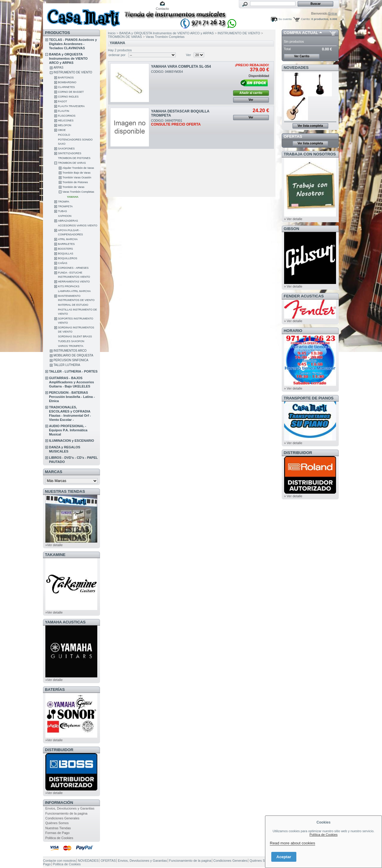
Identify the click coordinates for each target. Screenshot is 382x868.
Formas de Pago (57, 833)
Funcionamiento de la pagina (66, 813)
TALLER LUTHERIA (67, 365)
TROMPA (64, 202)
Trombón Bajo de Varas (76, 173)
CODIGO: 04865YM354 (167, 72)
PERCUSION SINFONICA (71, 360)
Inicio (112, 33)
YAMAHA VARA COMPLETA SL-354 (181, 67)
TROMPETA (65, 206)
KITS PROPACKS (69, 286)
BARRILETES (66, 244)
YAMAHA (73, 197)
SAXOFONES (66, 149)
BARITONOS (66, 78)
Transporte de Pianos (309, 398)
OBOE (62, 130)
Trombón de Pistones (75, 182)
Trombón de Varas (73, 187)
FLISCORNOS (67, 116)
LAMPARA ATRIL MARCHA (74, 291)
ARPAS (58, 68)
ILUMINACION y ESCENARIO (71, 441)
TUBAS (62, 211)
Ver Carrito (302, 56)
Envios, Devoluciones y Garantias (70, 808)
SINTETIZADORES (70, 153)
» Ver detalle (293, 219)
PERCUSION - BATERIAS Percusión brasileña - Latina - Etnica (72, 397)
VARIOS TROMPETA (71, 346)
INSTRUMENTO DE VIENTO (73, 72)
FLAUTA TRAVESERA (71, 106)
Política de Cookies (324, 835)
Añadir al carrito (251, 93)
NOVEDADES (296, 68)
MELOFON (65, 125)
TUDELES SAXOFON (71, 341)
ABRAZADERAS (68, 221)
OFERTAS (293, 136)
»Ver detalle (54, 545)
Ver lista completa (310, 126)
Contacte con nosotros (59, 861)
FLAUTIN (64, 111)
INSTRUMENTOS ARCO (70, 351)
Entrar (333, 13)
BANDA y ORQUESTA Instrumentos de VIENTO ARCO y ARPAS (68, 58)
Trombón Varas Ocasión (77, 177)
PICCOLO (64, 135)
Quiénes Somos (57, 823)
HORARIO (293, 331)
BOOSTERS (65, 249)
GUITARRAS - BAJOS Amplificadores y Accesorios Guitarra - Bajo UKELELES (71, 382)
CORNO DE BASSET (71, 92)
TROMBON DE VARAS (72, 163)
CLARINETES (66, 87)
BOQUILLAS (66, 254)
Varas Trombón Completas (78, 192)
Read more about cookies (292, 843)
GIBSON (292, 229)
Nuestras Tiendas (58, 828)
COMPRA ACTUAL (301, 33)
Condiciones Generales (62, 818)
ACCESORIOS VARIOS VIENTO (78, 226)
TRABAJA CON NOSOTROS (310, 154)
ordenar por (117, 55)
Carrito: (306, 19)
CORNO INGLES (68, 97)
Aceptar (284, 857)
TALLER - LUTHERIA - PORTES (73, 371)
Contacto (162, 9)
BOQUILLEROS (68, 258)
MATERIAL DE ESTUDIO (73, 305)
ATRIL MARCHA (68, 239)
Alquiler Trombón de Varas (78, 168)
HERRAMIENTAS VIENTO (74, 282)
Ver (188, 55)
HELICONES (66, 121)
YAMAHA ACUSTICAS (65, 622)
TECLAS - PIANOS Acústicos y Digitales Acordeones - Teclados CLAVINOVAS (73, 44)
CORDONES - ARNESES (73, 268)
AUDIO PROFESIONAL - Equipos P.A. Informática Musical (68, 430)
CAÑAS (63, 263)
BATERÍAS (55, 689)
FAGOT (63, 101)
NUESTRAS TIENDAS (65, 491)
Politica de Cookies (59, 838)
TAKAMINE (55, 555)
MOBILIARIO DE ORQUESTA (73, 355)
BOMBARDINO (67, 82)
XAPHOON (65, 216)
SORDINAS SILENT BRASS (75, 336)
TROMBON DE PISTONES (74, 158)
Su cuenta (285, 19)
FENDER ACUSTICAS (304, 296)
